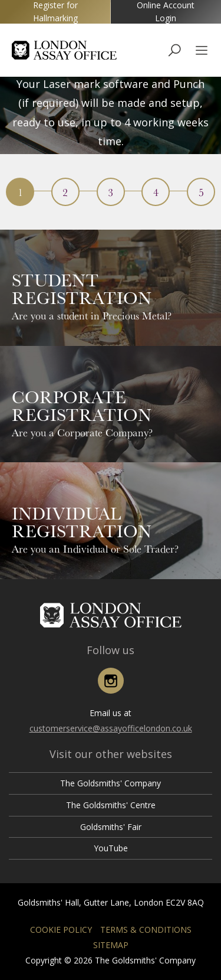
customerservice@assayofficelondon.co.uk (111, 728)
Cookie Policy (61, 930)
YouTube (111, 848)
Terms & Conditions (146, 930)
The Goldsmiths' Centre (111, 805)
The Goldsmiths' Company (111, 783)
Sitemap (111, 945)
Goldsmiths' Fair (111, 827)
